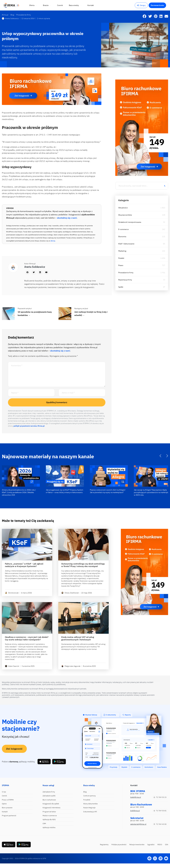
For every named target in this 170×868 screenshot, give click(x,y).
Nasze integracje (89, 808)
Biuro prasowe (7, 808)
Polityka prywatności (119, 845)
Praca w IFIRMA (8, 800)
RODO (160, 845)
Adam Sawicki (12, 666)
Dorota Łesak (12, 593)
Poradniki (87, 800)
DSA (167, 845)
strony (53, 241)
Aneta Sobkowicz (10, 18)
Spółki (121, 287)
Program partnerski (9, 816)
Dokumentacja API (90, 812)
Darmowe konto (157, 5)
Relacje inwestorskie (137, 845)
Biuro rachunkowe (49, 800)
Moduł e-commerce (50, 816)
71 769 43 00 (160, 824)
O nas (4, 792)
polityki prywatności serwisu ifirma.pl (29, 426)
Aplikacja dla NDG (49, 820)
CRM (44, 824)
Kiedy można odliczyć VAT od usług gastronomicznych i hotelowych (78, 638)
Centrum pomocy (89, 796)
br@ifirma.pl (135, 811)
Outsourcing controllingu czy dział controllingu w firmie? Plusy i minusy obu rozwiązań (83, 565)
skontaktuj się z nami (67, 218)
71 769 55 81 (160, 811)
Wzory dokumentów (90, 804)
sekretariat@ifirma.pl (138, 824)
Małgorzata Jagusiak (71, 666)
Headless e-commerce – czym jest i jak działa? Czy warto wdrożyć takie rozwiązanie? (27, 638)
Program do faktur (49, 812)
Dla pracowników (125, 215)
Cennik (4, 796)
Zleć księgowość (14, 749)
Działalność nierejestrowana (130, 222)
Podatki (121, 258)
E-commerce (123, 229)
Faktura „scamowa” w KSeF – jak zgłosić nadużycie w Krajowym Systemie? (24, 565)
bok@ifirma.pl (136, 797)
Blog (85, 792)
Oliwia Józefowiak (70, 593)
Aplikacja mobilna (49, 827)
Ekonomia (122, 237)
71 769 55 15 (160, 797)
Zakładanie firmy (49, 792)
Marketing (122, 251)
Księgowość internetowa (51, 808)
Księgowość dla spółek (51, 804)
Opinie (4, 804)
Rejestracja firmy (125, 280)
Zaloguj (141, 5)
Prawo (121, 265)
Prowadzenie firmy (126, 273)
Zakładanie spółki (49, 796)
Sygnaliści (151, 845)
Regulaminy (104, 845)
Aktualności (123, 208)
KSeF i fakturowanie (126, 244)
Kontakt (5, 812)
